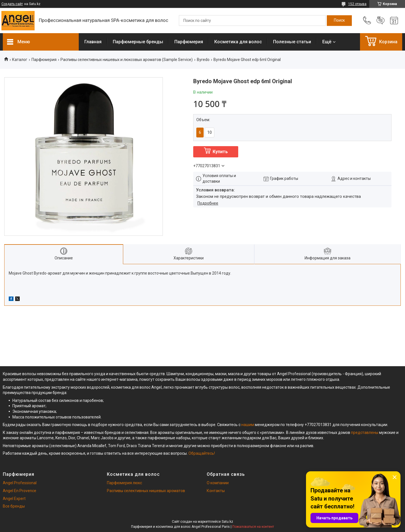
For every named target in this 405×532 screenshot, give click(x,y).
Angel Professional (20, 483)
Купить (220, 152)
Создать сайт (12, 4)
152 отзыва (357, 4)
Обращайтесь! (202, 453)
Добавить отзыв (381, 21)
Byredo (203, 60)
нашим (248, 425)
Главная (93, 42)
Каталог (20, 60)
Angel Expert (14, 499)
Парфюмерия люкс (124, 483)
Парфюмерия (189, 42)
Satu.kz (227, 522)
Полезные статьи (292, 42)
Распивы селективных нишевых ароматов (146, 491)
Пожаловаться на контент (253, 527)
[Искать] (339, 21)
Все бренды (14, 506)
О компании (218, 483)
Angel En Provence (20, 491)
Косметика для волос (238, 42)
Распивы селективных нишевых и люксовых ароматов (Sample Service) (127, 60)
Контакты (216, 491)
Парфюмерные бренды (138, 42)
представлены (365, 433)
